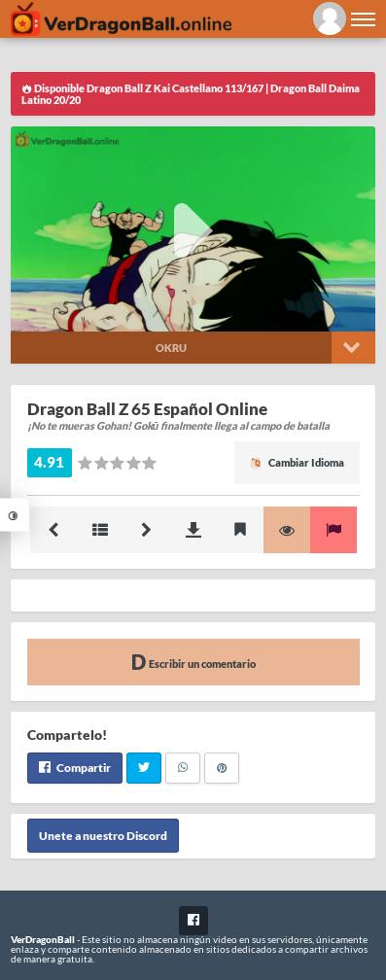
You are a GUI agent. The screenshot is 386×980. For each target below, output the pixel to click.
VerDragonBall (43, 939)
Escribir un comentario (193, 662)
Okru (171, 348)
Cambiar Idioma (297, 462)
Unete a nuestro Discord (103, 836)
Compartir (75, 768)
